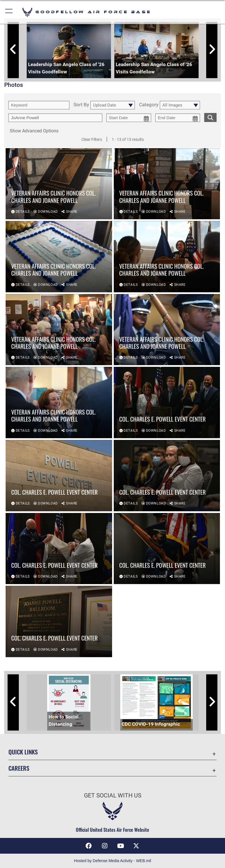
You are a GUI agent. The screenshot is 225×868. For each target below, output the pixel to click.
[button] (9, 12)
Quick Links (23, 752)
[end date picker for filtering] (178, 118)
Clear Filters (92, 139)
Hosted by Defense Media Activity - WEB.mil (113, 861)
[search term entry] (39, 105)
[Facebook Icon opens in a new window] (89, 846)
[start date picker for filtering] (129, 118)
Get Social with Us (113, 795)
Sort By (81, 105)
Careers (19, 768)
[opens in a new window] (136, 846)
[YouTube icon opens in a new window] (121, 846)
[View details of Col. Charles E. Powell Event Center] (167, 403)
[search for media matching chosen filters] (210, 117)
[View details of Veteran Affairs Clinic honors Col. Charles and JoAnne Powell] (59, 184)
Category (149, 105)
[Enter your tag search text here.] (55, 118)
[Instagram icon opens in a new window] (104, 846)
